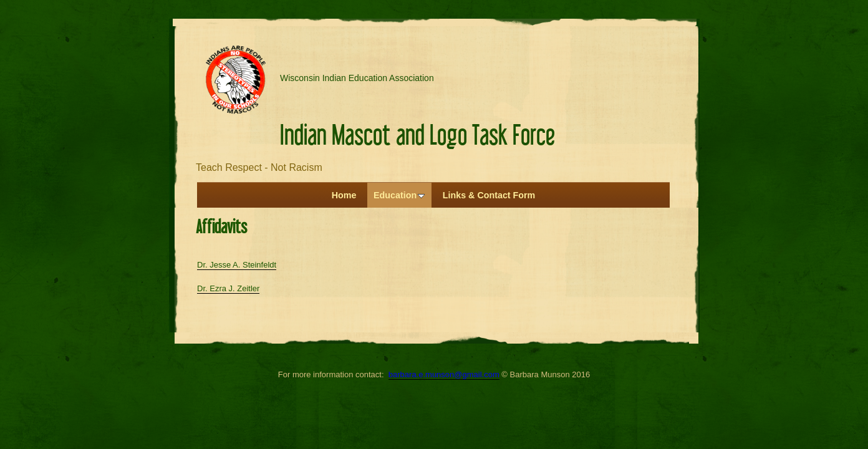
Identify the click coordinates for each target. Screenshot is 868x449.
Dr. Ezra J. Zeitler (228, 288)
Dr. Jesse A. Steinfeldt (237, 265)
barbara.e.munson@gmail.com (444, 374)
